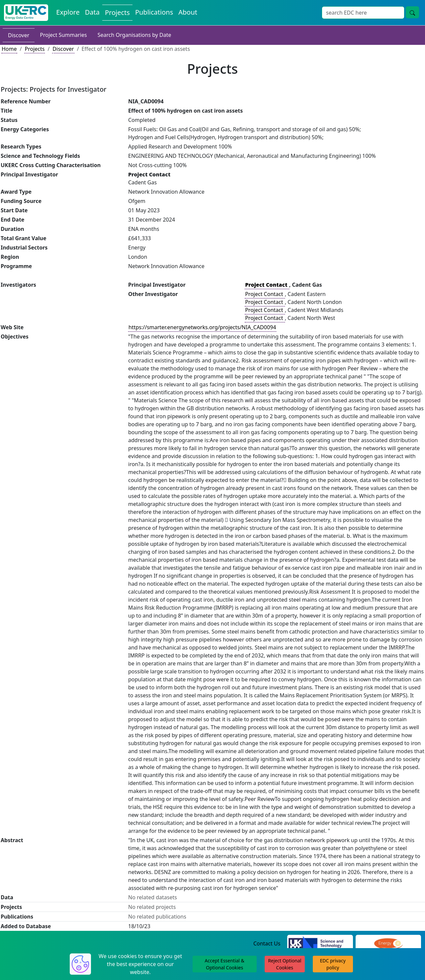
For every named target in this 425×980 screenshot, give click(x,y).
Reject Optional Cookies (285, 964)
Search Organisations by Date (134, 35)
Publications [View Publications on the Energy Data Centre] (154, 12)
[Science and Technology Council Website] (320, 944)
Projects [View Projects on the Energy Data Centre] (117, 12)
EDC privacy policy (333, 964)
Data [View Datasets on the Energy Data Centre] (92, 12)
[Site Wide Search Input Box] (363, 13)
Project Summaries (63, 35)
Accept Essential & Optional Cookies (225, 964)
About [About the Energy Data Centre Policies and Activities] (188, 12)
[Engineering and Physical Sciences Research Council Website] (388, 944)
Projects (35, 49)
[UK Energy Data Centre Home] (26, 13)
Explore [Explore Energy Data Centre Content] (68, 12)
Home (9, 49)
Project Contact (265, 294)
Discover (19, 35)
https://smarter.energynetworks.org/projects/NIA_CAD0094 (202, 327)
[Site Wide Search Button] (412, 12)
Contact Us (267, 943)
